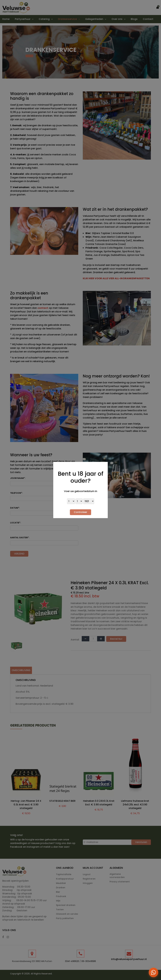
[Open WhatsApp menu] (153, 972)
